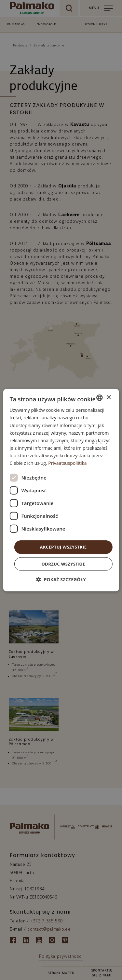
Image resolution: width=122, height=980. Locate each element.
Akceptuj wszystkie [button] (63, 547)
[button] (61, 579)
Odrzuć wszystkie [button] (63, 564)
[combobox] (100, 398)
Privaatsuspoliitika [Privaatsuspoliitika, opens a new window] (67, 463)
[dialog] (61, 490)
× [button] (108, 397)
